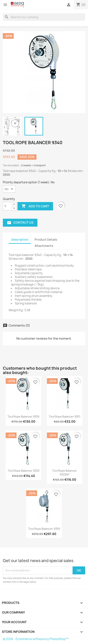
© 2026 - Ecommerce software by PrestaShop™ (36, 639)
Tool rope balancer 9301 (65, 416)
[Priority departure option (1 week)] (9, 189)
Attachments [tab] (44, 246)
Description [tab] (20, 240)
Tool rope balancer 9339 (23, 416)
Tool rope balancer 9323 (23, 471)
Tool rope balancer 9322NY (65, 472)
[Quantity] (7, 206)
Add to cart (35, 206)
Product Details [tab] (46, 240)
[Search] (44, 17)
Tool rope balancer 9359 (44, 529)
